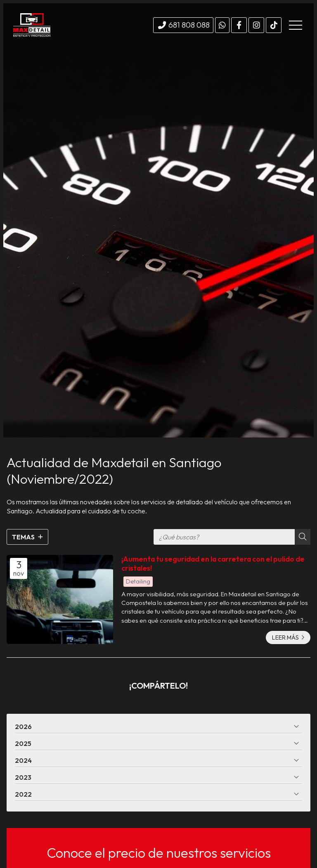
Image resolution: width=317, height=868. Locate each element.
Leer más (285, 637)
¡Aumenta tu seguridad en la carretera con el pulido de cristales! (213, 564)
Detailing (138, 581)
